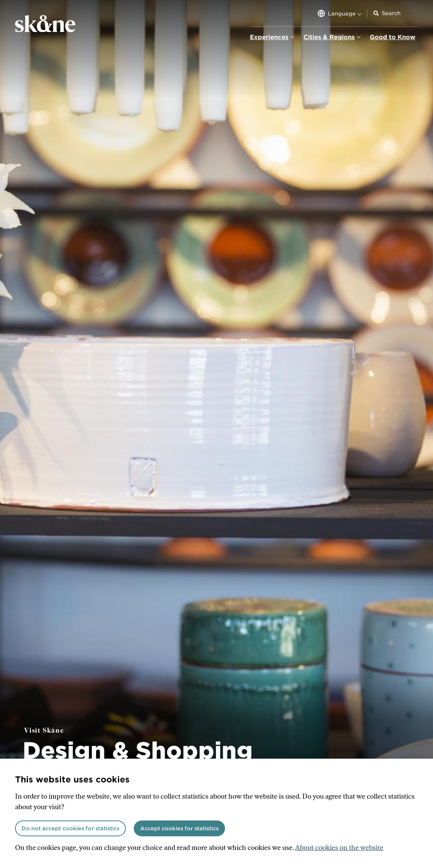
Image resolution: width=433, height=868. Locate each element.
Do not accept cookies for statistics (70, 828)
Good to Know (392, 37)
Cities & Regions (329, 37)
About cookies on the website (339, 848)
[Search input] (400, 13)
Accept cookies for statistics (179, 828)
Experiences (269, 37)
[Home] (45, 24)
